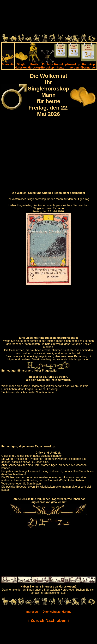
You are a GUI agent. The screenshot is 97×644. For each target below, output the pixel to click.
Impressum (33, 612)
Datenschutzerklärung (57, 612)
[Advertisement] (48, 18)
